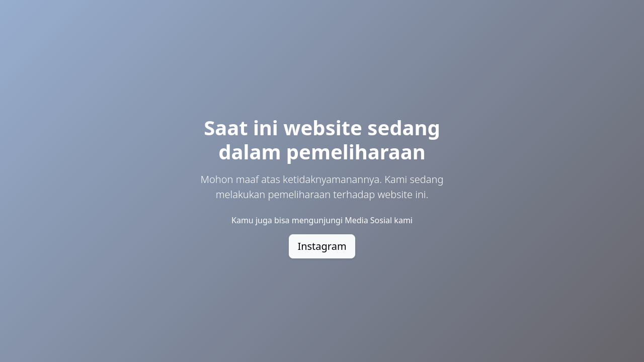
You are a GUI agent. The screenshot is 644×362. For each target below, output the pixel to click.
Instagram (322, 246)
